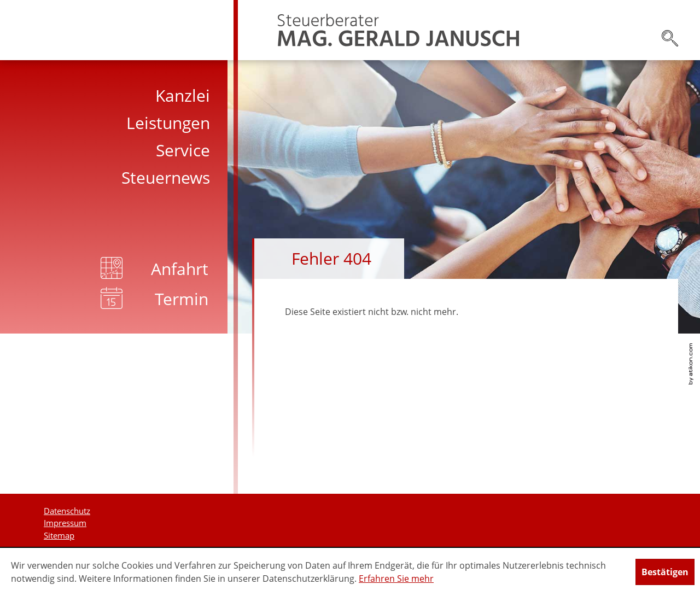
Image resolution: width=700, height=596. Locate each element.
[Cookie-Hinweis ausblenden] (665, 572)
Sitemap (59, 535)
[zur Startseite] (398, 30)
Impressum (65, 523)
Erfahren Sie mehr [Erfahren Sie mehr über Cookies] (396, 579)
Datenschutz (67, 511)
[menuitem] (119, 96)
